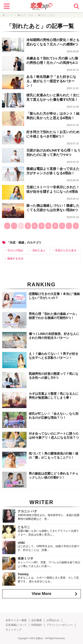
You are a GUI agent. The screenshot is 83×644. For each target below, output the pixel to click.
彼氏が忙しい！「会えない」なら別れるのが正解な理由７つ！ (54, 416)
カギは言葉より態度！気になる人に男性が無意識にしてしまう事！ (54, 396)
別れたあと (39, 250)
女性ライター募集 (16, 620)
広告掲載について (16, 625)
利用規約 (37, 625)
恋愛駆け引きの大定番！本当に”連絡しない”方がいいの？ (54, 296)
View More (41, 594)
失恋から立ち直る (66, 250)
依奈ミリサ (25, 558)
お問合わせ (53, 620)
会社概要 (37, 620)
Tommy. (23, 574)
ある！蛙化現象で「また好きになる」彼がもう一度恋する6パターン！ (51, 81)
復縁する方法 (15, 259)
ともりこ (24, 527)
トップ (9, 15)
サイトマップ (14, 630)
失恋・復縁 (27, 15)
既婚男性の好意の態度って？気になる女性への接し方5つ (54, 376)
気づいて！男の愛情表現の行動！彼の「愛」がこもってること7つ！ (54, 456)
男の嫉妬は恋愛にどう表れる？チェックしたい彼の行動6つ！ (54, 475)
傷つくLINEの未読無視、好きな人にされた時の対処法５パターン (54, 336)
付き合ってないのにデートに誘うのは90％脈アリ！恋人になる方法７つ (54, 436)
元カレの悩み (15, 250)
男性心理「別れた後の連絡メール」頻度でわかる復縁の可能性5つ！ (54, 316)
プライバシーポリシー (60, 625)
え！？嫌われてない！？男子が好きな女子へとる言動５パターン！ (54, 356)
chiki (21, 543)
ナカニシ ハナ (27, 511)
